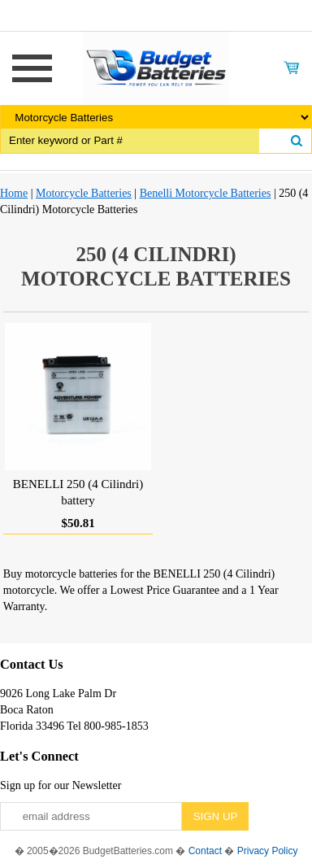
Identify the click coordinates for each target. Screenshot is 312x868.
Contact (205, 851)
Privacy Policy (268, 851)
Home (14, 193)
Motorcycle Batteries (84, 193)
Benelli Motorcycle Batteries (206, 193)
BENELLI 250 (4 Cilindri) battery (78, 492)
